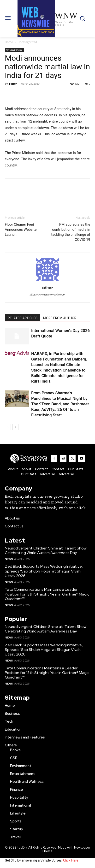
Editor (13, 84)
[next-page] (15, 427)
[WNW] (29, 458)
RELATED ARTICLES (23, 318)
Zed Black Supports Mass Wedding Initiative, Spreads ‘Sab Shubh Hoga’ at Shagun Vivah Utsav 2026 (44, 571)
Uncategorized (27, 42)
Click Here (71, 860)
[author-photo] (47, 281)
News (9, 559)
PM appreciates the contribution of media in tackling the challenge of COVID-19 (71, 232)
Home (9, 42)
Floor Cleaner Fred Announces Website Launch (21, 230)
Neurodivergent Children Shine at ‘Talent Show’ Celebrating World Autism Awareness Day (46, 550)
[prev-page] (8, 427)
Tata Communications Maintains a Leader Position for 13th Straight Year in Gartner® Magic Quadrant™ (47, 594)
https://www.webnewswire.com (47, 295)
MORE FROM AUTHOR (60, 318)
